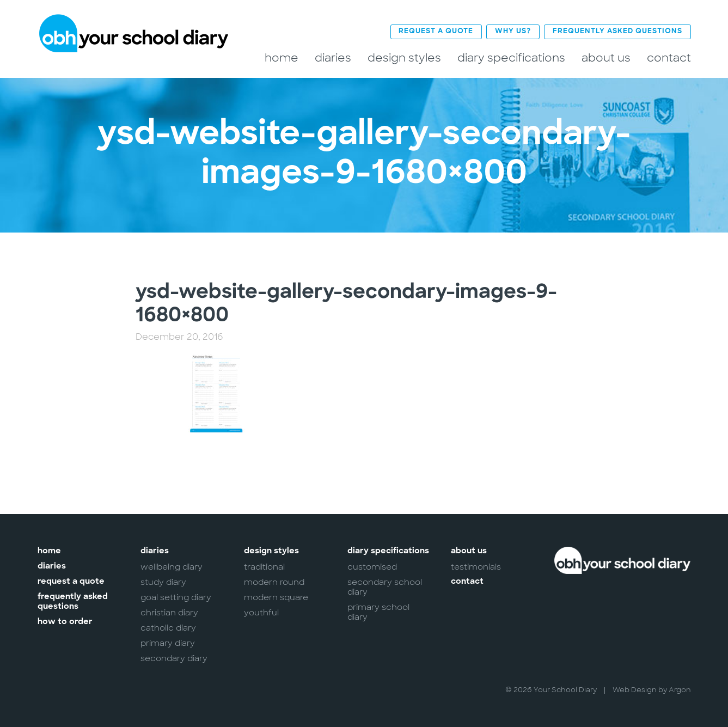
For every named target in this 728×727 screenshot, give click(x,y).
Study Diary (163, 582)
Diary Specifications (511, 57)
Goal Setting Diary (176, 597)
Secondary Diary (174, 658)
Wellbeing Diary (172, 566)
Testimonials (476, 566)
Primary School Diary (378, 612)
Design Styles (404, 57)
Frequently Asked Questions (617, 31)
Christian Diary (169, 612)
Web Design (635, 689)
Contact (669, 57)
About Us (606, 57)
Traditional (264, 566)
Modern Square (276, 597)
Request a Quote (436, 31)
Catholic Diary (168, 627)
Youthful (261, 612)
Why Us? (513, 31)
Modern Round (274, 582)
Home (282, 57)
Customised (372, 566)
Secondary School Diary (385, 587)
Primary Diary (168, 643)
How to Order (65, 622)
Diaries (333, 57)
